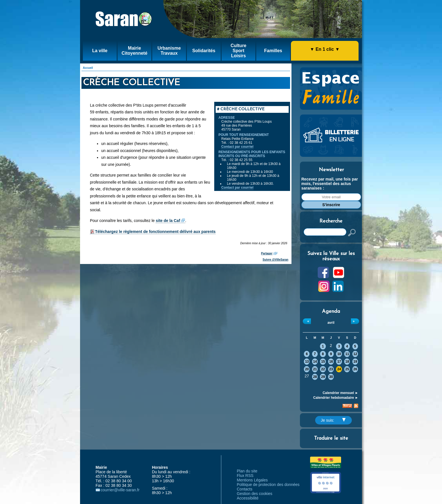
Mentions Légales (252, 480)
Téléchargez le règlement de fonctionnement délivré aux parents (155, 232)
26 (355, 369)
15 (323, 362)
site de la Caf (168, 221)
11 (347, 354)
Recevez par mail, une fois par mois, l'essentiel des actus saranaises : (330, 184)
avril (331, 323)
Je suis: (333, 420)
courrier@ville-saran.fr (120, 490)
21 (315, 369)
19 (355, 362)
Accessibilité (248, 498)
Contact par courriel (237, 147)
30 (331, 377)
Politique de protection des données (268, 485)
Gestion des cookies (255, 494)
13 (307, 362)
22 (323, 369)
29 (323, 377)
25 (347, 369)
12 (355, 354)
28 (315, 377)
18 (347, 362)
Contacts (245, 489)
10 (339, 354)
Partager (267, 253)
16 (331, 362)
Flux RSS (245, 476)
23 (331, 369)
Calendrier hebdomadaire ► (336, 398)
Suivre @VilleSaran (276, 260)
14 (315, 362)
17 (339, 362)
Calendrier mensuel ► (340, 393)
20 (307, 369)
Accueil (88, 68)
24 (339, 369)
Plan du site (247, 471)
